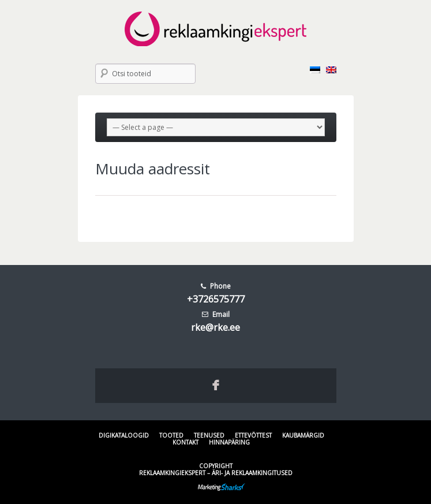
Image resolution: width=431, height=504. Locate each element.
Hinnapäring (229, 442)
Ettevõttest (253, 435)
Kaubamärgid (303, 435)
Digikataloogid (124, 435)
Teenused (209, 435)
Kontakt (185, 442)
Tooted (171, 435)
